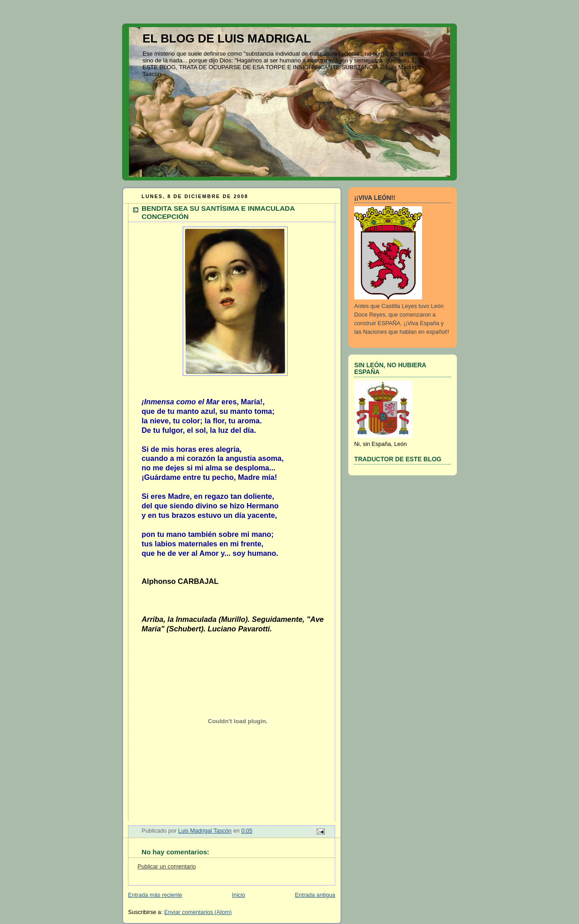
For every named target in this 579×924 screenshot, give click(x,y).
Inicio (239, 895)
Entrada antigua (315, 895)
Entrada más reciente (155, 895)
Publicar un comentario (167, 867)
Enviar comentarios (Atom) (198, 912)
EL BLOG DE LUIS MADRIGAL (227, 38)
